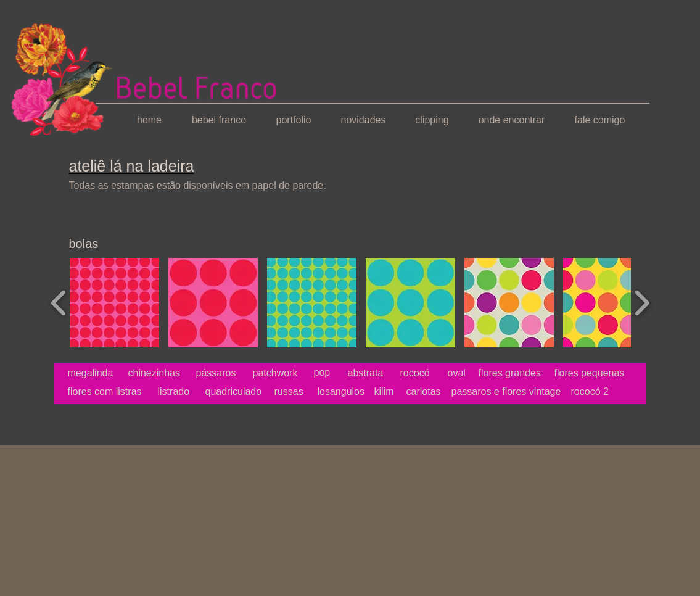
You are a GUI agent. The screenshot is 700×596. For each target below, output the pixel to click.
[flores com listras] (105, 392)
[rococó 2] (626, 392)
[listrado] (175, 392)
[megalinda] (97, 373)
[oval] (457, 373)
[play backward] (59, 303)
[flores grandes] (510, 373)
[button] (114, 303)
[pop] (325, 373)
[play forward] (642, 303)
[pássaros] (222, 373)
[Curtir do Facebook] (79, 426)
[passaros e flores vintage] (506, 392)
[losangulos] (346, 392)
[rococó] (417, 373)
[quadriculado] (234, 392)
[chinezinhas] (155, 373)
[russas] (303, 392)
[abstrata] (366, 373)
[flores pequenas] (590, 373)
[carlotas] (435, 392)
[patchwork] (276, 373)
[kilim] (403, 392)
